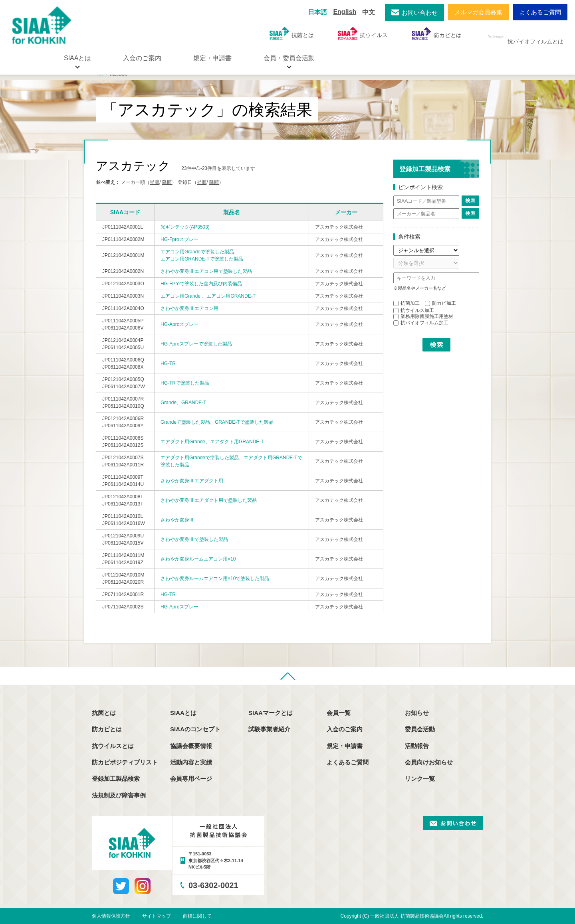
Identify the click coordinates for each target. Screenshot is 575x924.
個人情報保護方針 (111, 916)
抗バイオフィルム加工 (421, 323)
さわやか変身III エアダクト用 (192, 481)
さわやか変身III (177, 520)
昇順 (155, 182)
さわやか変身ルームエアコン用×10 (198, 559)
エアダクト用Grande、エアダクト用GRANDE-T (212, 442)
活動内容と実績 (191, 762)
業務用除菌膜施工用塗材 (423, 316)
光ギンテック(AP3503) (185, 227)
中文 (369, 12)
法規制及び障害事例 (119, 795)
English (345, 12)
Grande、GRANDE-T (183, 403)
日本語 (317, 12)
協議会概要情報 (191, 746)
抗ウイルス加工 (414, 310)
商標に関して (197, 916)
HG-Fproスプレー (179, 239)
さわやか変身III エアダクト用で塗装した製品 (209, 500)
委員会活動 (420, 729)
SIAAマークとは (271, 713)
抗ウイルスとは (113, 746)
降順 (167, 182)
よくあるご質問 (540, 12)
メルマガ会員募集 (478, 12)
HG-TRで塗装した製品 (185, 383)
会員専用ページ (191, 779)
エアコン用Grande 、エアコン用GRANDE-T (208, 296)
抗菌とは (292, 33)
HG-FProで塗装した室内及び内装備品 (201, 284)
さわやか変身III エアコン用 (189, 308)
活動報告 (417, 746)
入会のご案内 (142, 58)
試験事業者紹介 (269, 729)
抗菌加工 (406, 303)
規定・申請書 (212, 58)
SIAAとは (183, 713)
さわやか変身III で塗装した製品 (194, 539)
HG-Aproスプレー (179, 324)
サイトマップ (157, 916)
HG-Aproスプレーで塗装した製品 (196, 344)
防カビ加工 (440, 303)
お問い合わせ (420, 13)
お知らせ (417, 713)
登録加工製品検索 (116, 779)
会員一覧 (339, 713)
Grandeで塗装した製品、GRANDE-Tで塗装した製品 (217, 422)
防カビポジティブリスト (125, 762)
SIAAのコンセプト (195, 729)
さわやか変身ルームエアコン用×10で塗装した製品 (215, 578)
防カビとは (437, 33)
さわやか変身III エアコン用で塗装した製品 (206, 271)
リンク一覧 (420, 779)
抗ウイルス (363, 33)
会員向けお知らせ (429, 762)
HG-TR (168, 363)
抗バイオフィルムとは (524, 37)
